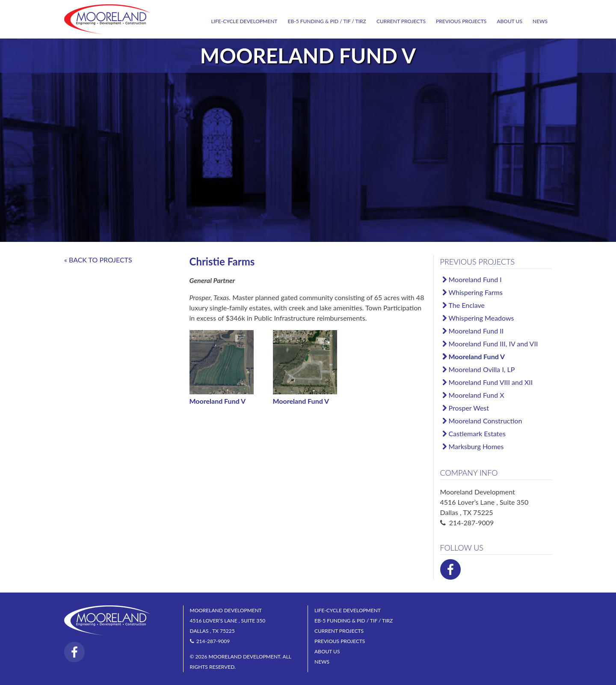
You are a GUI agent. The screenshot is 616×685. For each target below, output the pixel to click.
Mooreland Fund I (475, 279)
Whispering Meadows (481, 318)
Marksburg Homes (476, 446)
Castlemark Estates (477, 433)
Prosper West (469, 408)
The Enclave (467, 305)
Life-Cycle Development (244, 21)
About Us (509, 21)
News (540, 21)
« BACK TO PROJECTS (98, 260)
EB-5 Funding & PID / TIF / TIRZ (327, 21)
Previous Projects (461, 21)
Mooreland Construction (486, 421)
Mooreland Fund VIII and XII (491, 382)
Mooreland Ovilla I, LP (482, 369)
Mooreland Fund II (476, 331)
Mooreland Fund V (477, 356)
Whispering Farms (476, 292)
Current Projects (401, 21)
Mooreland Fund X (477, 395)
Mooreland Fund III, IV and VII (493, 344)
